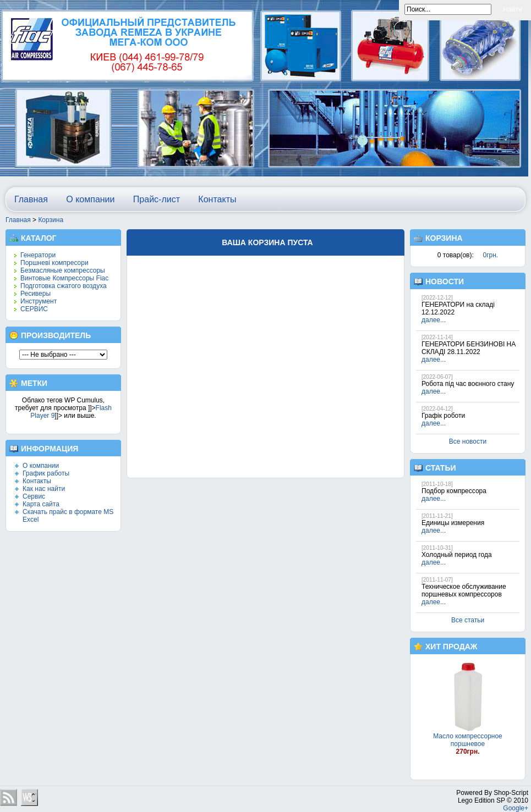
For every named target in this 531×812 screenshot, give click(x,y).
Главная (31, 199)
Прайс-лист (157, 199)
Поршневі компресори (54, 263)
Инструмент (39, 301)
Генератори (38, 255)
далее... (434, 320)
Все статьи (468, 620)
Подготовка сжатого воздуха (64, 286)
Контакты (217, 199)
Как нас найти (44, 489)
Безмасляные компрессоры (63, 270)
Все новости (468, 441)
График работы (46, 473)
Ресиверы (35, 294)
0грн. (491, 255)
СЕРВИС (34, 309)
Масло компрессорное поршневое (468, 740)
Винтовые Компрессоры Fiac (64, 278)
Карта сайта (41, 504)
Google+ (516, 808)
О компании (90, 199)
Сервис (34, 496)
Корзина (51, 220)
